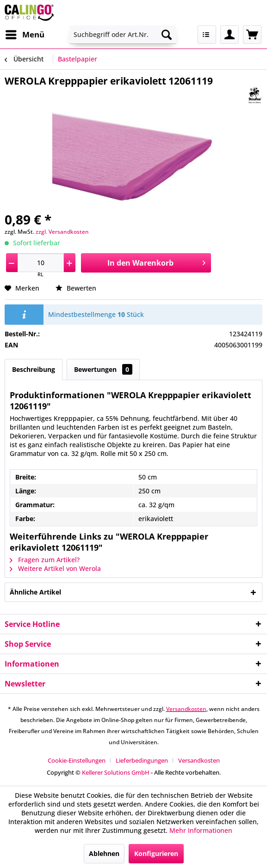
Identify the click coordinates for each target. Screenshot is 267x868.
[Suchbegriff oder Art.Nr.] (123, 35)
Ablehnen (104, 853)
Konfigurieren (156, 853)
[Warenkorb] (252, 35)
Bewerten (76, 288)
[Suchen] (167, 35)
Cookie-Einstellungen (77, 760)
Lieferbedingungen (142, 760)
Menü (25, 33)
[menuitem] (25, 35)
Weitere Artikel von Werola (55, 568)
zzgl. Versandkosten (62, 232)
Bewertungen (103, 369)
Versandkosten (186, 709)
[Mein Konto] (230, 35)
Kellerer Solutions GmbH (116, 772)
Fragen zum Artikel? (45, 560)
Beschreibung (34, 369)
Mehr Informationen (201, 830)
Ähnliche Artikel (35, 592)
